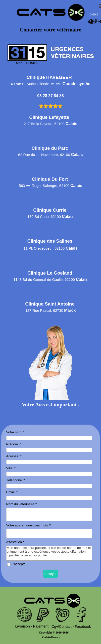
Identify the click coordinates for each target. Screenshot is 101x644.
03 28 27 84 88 (51, 96)
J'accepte (19, 564)
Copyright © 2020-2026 (54, 633)
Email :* (12, 492)
